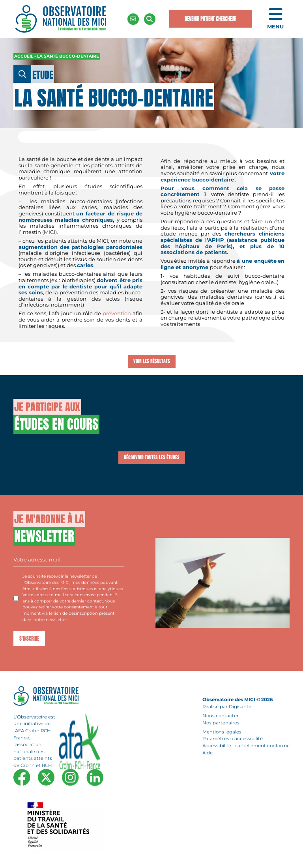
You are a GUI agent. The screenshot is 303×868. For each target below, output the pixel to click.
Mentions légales (222, 732)
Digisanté (240, 707)
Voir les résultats (152, 361)
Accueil (24, 56)
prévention (117, 313)
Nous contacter (221, 716)
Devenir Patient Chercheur (210, 19)
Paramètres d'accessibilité (233, 739)
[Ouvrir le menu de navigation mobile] (275, 19)
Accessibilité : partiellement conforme (246, 746)
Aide (208, 753)
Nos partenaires (221, 723)
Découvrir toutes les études (152, 457)
